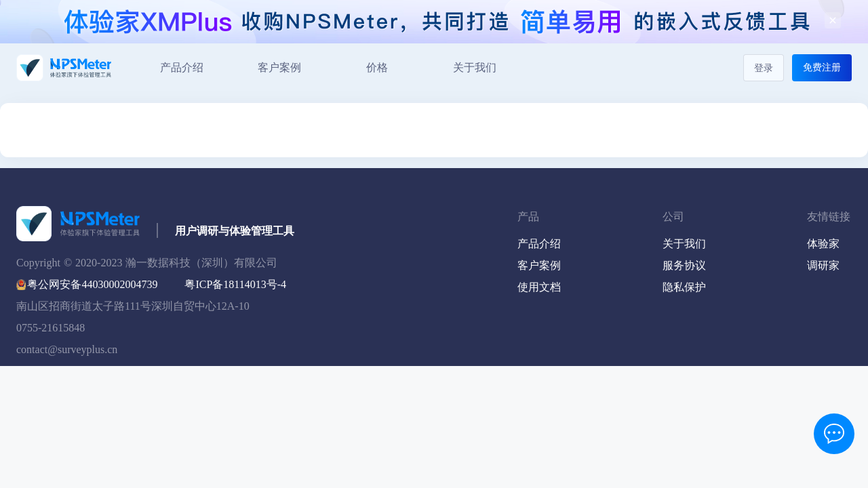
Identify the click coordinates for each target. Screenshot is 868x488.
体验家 (823, 244)
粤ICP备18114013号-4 (235, 284)
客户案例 (279, 67)
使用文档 (539, 287)
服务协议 (684, 265)
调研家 (823, 265)
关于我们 (475, 67)
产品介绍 (182, 67)
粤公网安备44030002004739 (92, 284)
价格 (377, 67)
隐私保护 (684, 287)
